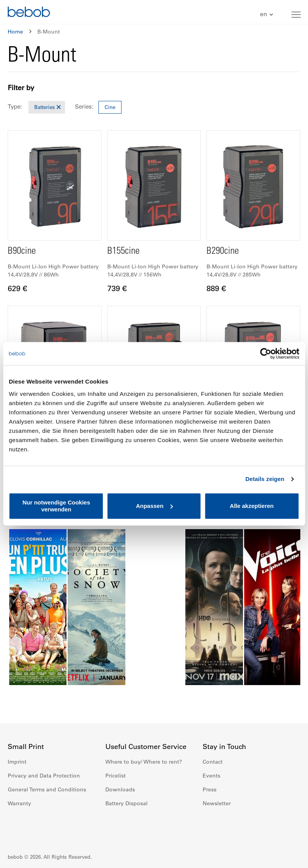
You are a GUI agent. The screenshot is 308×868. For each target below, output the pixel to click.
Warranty (19, 803)
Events (211, 776)
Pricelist (116, 776)
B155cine (123, 252)
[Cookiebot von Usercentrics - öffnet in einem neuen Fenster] (266, 354)
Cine (110, 107)
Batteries (45, 107)
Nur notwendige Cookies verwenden (56, 506)
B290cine (223, 252)
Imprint (17, 762)
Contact (213, 762)
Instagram (226, 826)
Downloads (120, 789)
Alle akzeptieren (252, 506)
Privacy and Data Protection (44, 776)
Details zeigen (265, 479)
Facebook (209, 826)
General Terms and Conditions (47, 789)
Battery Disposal (127, 803)
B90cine (22, 252)
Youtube (243, 826)
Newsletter (217, 803)
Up (288, 856)
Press (210, 789)
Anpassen (154, 506)
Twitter (260, 826)
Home (15, 32)
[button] (267, 14)
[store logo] (29, 13)
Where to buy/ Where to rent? (144, 762)
